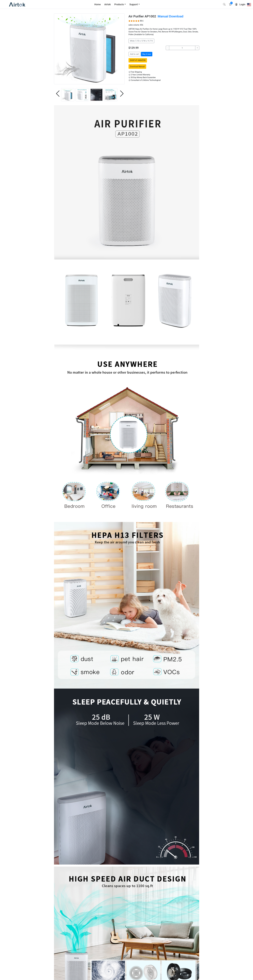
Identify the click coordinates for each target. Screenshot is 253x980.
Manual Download (170, 16)
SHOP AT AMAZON (138, 60)
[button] (57, 94)
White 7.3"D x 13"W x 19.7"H (141, 41)
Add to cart (134, 54)
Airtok (108, 4)
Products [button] (119, 4)
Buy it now (147, 54)
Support (134, 4)
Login (242, 4)
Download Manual (137, 67)
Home (98, 4)
